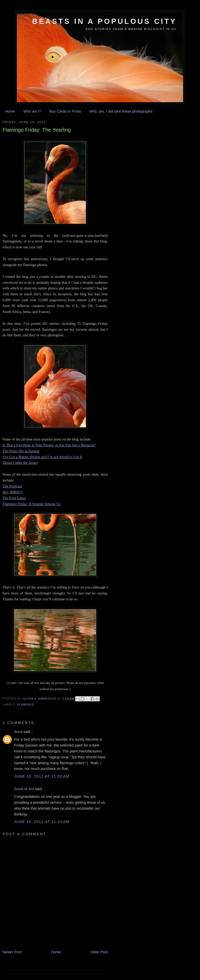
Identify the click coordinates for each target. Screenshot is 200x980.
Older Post (99, 952)
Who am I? (32, 111)
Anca (18, 732)
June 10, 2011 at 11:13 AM (42, 822)
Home (10, 111)
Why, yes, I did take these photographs (121, 111)
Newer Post (12, 952)
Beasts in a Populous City (104, 21)
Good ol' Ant (24, 789)
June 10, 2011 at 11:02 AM (42, 776)
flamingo (26, 704)
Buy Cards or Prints (65, 111)
